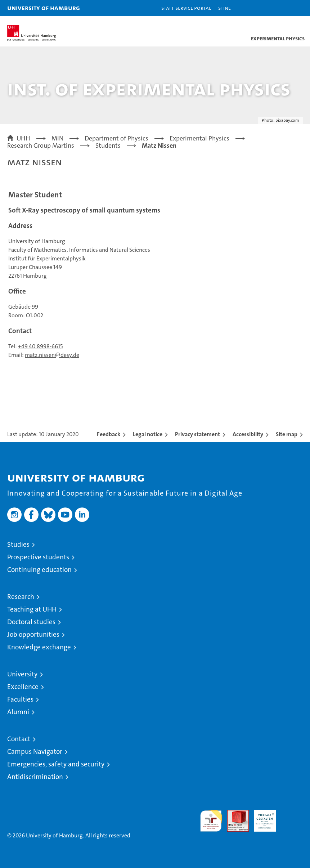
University (22, 674)
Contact (19, 739)
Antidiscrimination (35, 777)
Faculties (20, 699)
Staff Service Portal (186, 8)
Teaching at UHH (32, 609)
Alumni (18, 712)
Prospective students (38, 557)
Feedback (109, 434)
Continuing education (39, 570)
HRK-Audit (261, 818)
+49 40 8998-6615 (40, 346)
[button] (282, 8)
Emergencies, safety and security (56, 764)
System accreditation (292, 818)
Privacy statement (197, 434)
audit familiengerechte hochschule (211, 821)
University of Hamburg (44, 8)
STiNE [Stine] (224, 8)
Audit (234, 814)
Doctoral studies (31, 622)
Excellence (23, 687)
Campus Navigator (35, 751)
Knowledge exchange (39, 647)
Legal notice (148, 434)
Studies (18, 544)
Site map (287, 434)
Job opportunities (33, 634)
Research (21, 597)
